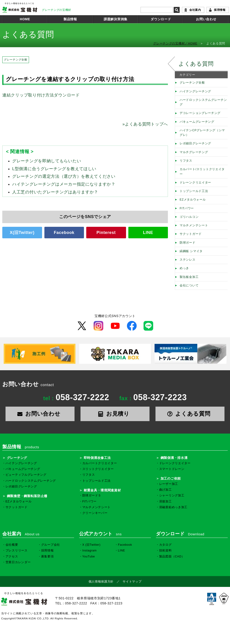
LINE (148, 233)
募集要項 (47, 557)
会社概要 (12, 545)
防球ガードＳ (92, 495)
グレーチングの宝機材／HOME (175, 44)
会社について (189, 286)
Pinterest (106, 233)
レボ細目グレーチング (195, 143)
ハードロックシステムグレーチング (203, 102)
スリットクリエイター (98, 469)
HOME (25, 19)
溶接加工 (165, 501)
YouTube (89, 557)
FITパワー (187, 208)
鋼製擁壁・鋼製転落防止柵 (27, 496)
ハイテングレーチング (195, 91)
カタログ (165, 545)
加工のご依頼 (171, 478)
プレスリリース (17, 551)
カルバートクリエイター (100, 463)
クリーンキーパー (95, 513)
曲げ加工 (165, 490)
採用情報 (220, 10)
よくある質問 (196, 64)
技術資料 (165, 551)
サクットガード (191, 234)
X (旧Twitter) (91, 545)
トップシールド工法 (194, 191)
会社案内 (195, 10)
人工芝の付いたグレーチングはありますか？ (55, 192)
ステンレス (188, 260)
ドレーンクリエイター (195, 183)
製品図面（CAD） (172, 557)
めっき (184, 268)
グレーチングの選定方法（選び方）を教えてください (64, 176)
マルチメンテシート (194, 225)
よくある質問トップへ (145, 124)
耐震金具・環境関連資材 (102, 490)
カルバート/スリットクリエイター (202, 172)
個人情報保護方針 (101, 582)
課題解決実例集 (116, 19)
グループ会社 (51, 545)
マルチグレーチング (194, 152)
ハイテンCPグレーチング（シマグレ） (202, 133)
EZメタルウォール (193, 200)
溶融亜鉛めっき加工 (173, 507)
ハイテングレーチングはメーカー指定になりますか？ (64, 184)
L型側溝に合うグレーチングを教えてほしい (54, 169)
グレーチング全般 (16, 60)
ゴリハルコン (189, 217)
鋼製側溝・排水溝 (174, 458)
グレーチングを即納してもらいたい (47, 161)
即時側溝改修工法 (97, 458)
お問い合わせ (206, 19)
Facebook (64, 233)
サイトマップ (132, 582)
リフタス (186, 161)
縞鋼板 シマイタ (191, 251)
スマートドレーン (172, 469)
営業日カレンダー (18, 562)
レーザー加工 (169, 484)
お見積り (115, 414)
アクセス (12, 557)
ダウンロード (161, 19)
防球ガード (188, 243)
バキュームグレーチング (197, 122)
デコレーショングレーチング (200, 113)
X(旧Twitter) (22, 233)
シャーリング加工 (172, 495)
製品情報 (70, 19)
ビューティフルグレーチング (26, 475)
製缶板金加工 (189, 277)
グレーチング (17, 458)
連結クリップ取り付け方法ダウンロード (41, 95)
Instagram (90, 551)
